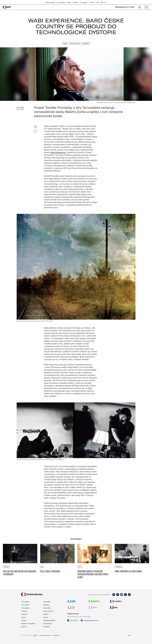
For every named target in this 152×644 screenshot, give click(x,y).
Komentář (86, 43)
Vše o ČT (103, 2)
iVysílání (76, 2)
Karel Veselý (20, 107)
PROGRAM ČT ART (125, 7)
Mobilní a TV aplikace (28, 623)
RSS (130, 635)
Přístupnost (56, 635)
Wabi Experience (58, 152)
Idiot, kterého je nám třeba (128, 571)
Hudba (65, 43)
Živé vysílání (25, 605)
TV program (84, 2)
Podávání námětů (49, 620)
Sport (69, 2)
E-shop (24, 620)
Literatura (119, 567)
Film (80, 567)
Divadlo (6, 567)
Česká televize (50, 2)
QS (42, 567)
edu (97, 2)
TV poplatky (25, 608)
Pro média (47, 602)
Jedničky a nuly (75, 43)
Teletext (24, 611)
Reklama (46, 605)
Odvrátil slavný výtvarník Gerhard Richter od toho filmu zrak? (93, 574)
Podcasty (24, 614)
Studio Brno (47, 608)
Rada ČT (46, 614)
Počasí (23, 617)
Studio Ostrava (48, 611)
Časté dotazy (48, 623)
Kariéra (46, 617)
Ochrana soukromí (45, 635)
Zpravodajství (61, 2)
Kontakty (46, 627)
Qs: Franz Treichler (50, 571)
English (35, 635)
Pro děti (92, 2)
